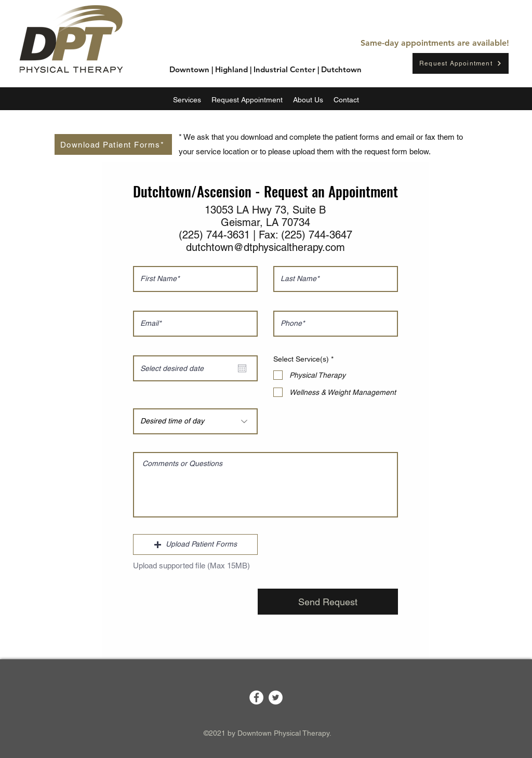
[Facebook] (256, 697)
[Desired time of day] (195, 421)
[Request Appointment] (461, 63)
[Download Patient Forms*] (113, 144)
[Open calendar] (242, 368)
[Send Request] (328, 602)
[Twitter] (276, 697)
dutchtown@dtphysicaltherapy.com (265, 247)
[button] (195, 544)
